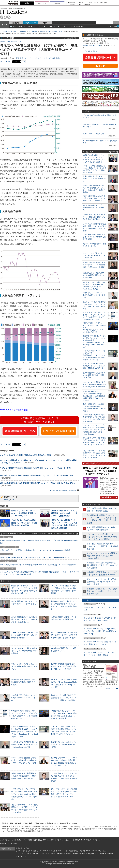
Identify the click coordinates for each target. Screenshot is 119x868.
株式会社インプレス (23, 848)
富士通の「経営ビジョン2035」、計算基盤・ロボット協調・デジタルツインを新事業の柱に (65, 513)
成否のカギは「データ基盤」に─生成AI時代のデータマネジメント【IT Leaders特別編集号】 (36, 550)
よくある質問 (12, 844)
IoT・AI (96, 2)
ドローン (80, 4)
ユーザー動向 (17, 26)
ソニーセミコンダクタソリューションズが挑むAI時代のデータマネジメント (24, 666)
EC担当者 (80, 2)
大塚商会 (7, 500)
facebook (5, 17)
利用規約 (18, 840)
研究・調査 (104, 2)
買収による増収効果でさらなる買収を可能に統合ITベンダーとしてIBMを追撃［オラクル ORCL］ (38, 483)
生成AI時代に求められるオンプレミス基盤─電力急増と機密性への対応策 (64, 745)
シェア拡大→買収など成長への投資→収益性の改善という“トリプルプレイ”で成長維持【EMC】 (38, 475)
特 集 (45, 23)
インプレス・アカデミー (24, 856)
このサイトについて (7, 840)
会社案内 (51, 840)
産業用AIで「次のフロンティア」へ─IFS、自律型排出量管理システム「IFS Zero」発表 (25, 513)
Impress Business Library (92, 45)
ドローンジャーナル (106, 854)
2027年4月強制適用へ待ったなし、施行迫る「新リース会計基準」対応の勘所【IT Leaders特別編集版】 (39, 542)
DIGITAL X (95, 854)
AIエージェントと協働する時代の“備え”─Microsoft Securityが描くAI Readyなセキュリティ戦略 (24, 760)
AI (45, 26)
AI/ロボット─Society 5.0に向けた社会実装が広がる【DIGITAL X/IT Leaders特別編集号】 (35, 557)
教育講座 (87, 4)
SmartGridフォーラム (99, 851)
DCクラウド (42, 3)
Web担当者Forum (55, 851)
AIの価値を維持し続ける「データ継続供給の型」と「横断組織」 (94, 208)
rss (9, 17)
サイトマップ (97, 840)
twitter (2, 17)
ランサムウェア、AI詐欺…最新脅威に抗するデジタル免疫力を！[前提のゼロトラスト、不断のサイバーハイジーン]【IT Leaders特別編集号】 (39, 573)
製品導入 (57, 3)
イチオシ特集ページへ (108, 497)
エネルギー (72, 4)
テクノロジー (31, 23)
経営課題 (16, 23)
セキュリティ (61, 26)
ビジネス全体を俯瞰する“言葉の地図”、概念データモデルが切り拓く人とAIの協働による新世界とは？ (64, 635)
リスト (23, 62)
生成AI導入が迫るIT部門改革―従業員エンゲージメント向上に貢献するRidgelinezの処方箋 (24, 745)
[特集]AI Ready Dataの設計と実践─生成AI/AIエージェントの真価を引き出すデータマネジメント (100, 471)
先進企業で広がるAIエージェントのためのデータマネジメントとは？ (24, 698)
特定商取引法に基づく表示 (82, 840)
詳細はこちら (110, 689)
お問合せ (3, 844)
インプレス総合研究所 (70, 851)
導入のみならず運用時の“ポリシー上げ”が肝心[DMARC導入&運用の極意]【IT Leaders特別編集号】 (39, 565)
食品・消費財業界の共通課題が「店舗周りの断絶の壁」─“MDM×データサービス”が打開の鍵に (24, 776)
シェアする (5, 61)
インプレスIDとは (91, 51)
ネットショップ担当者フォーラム (27, 854)
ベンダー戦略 (33, 32)
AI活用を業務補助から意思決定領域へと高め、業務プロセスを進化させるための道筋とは (24, 619)
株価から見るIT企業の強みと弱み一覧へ (64, 490)
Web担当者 (72, 2)
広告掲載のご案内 (40, 840)
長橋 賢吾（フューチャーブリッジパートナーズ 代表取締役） (38, 58)
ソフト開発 (88, 2)
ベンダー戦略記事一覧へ (69, 38)
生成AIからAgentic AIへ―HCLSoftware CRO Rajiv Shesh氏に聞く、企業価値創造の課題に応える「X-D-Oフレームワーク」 (94, 396)
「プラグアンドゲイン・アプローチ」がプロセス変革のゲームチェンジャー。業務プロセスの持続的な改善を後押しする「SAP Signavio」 (24, 794)
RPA (51, 26)
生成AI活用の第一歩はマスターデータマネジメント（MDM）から (94, 179)
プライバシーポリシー (64, 840)
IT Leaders (13, 12)
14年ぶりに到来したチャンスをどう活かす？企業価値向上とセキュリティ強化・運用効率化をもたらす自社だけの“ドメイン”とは (94, 355)
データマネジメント (76, 26)
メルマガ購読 (28, 840)
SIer (12, 500)
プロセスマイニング (33, 26)
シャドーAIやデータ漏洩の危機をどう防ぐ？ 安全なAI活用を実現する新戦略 (25, 651)
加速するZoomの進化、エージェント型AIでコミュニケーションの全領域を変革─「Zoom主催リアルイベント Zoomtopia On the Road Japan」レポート (25, 731)
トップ (4, 25)
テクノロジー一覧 (20, 32)
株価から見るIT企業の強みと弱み (51, 32)
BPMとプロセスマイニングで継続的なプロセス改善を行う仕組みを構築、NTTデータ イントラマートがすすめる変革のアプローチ (94, 442)
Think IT (45, 851)
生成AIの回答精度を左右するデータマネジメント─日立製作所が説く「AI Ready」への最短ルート (64, 666)
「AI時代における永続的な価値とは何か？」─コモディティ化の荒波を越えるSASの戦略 (24, 523)
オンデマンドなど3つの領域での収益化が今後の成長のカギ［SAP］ (27, 455)
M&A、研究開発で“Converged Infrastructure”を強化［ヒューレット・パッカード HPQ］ (36, 468)
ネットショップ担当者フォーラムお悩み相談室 (56, 854)
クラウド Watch (85, 851)
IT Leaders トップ (6, 32)
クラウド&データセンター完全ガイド (29, 851)
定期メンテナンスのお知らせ (93, 134)
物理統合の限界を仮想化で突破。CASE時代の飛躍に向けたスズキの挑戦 (24, 682)
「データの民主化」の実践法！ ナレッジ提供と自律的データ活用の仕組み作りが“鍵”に (25, 635)
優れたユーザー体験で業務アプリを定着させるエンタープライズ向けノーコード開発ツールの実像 (64, 698)
